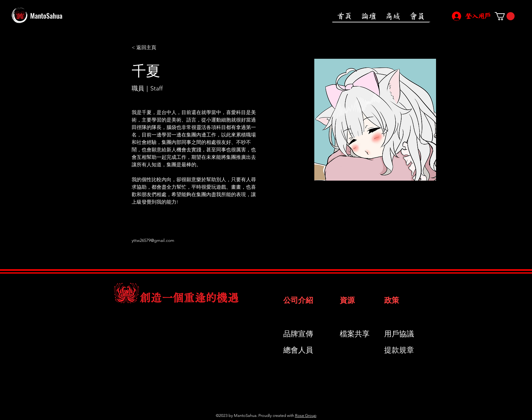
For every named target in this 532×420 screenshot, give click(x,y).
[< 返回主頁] (144, 48)
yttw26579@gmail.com (153, 240)
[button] (505, 16)
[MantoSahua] (69, 16)
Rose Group (306, 415)
